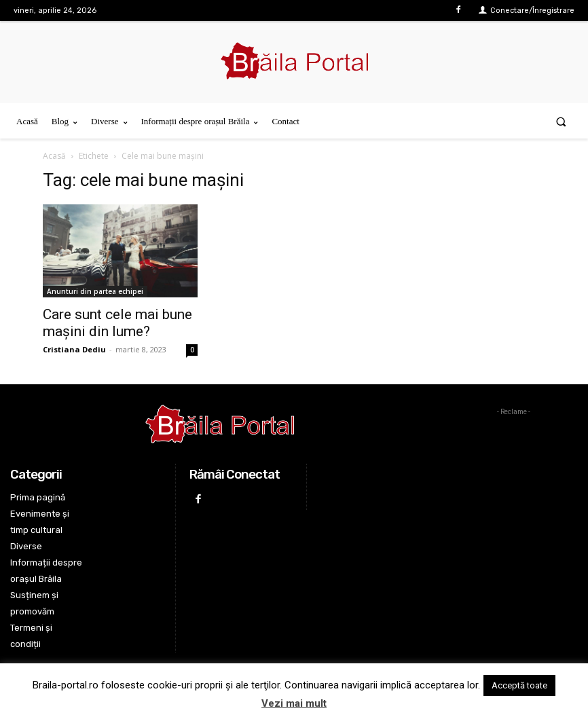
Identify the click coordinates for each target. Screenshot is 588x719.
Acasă (54, 156)
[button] (561, 121)
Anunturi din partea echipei (95, 291)
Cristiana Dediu (74, 349)
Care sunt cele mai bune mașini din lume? (117, 323)
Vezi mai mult (294, 703)
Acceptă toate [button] (519, 685)
